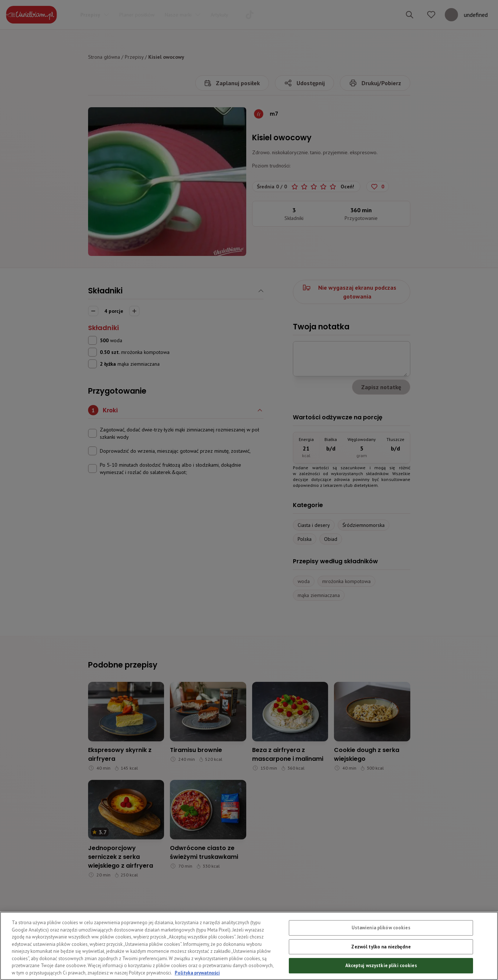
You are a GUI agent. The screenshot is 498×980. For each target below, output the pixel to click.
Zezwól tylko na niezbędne (381, 964)
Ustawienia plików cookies (381, 945)
